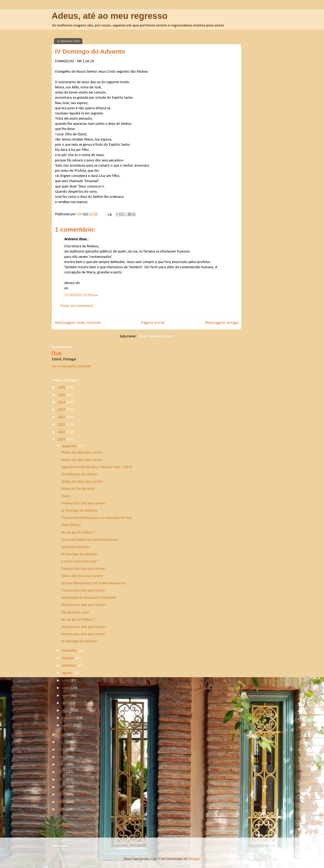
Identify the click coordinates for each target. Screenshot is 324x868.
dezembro (70, 446)
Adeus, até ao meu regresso (110, 16)
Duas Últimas (71, 525)
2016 (62, 750)
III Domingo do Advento (79, 554)
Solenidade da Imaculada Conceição (89, 598)
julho (66, 681)
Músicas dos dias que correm (83, 605)
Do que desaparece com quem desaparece (94, 583)
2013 (62, 772)
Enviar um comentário (77, 306)
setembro (70, 666)
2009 (62, 802)
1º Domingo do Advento (79, 641)
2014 (62, 765)
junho (67, 688)
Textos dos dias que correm (82, 453)
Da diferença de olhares (79, 474)
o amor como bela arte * (80, 562)
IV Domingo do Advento (79, 511)
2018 (62, 735)
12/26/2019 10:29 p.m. (81, 295)
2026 (62, 388)
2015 (62, 757)
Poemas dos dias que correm (83, 503)
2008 (62, 810)
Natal (65, 496)
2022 (62, 417)
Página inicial (153, 323)
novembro (70, 651)
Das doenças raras (75, 613)
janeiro (68, 726)
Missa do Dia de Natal (78, 489)
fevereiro (69, 718)
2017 (62, 742)
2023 (62, 410)
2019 (62, 440)
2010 (62, 795)
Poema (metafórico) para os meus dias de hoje (97, 518)
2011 (62, 787)
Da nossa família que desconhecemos (90, 540)
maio (66, 696)
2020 (62, 432)
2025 (62, 395)
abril (66, 703)
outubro (68, 658)
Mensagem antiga (221, 323)
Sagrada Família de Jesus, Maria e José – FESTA (97, 467)
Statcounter (61, 825)
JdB (59, 354)
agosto (68, 673)
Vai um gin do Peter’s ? (78, 533)
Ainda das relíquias (75, 547)
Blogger (194, 859)
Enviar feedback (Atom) (156, 336)
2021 (62, 425)
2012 (62, 780)
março (67, 711)
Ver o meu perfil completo (72, 366)
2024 (62, 402)
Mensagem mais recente (78, 323)
